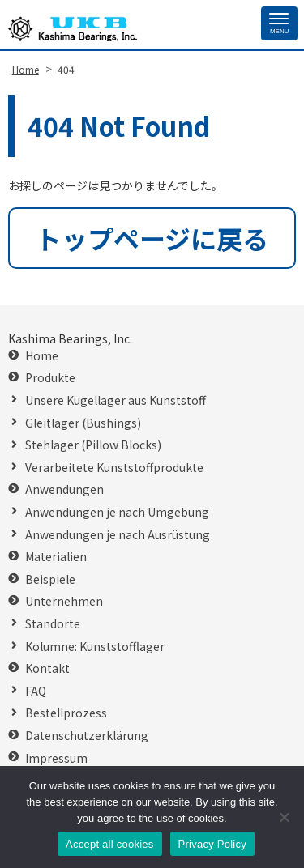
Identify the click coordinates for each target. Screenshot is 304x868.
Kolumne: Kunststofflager (95, 647)
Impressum (56, 758)
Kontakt (47, 668)
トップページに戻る (152, 238)
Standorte (53, 624)
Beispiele (50, 579)
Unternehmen (64, 601)
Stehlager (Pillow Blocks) (93, 445)
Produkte (50, 378)
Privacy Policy (212, 844)
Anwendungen (64, 489)
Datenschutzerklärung (87, 736)
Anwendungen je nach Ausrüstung (118, 535)
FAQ (36, 691)
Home (42, 356)
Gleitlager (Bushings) (83, 423)
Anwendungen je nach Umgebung (117, 512)
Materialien (56, 557)
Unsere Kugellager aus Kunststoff (116, 400)
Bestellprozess (66, 713)
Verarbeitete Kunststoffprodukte (114, 468)
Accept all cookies (110, 844)
